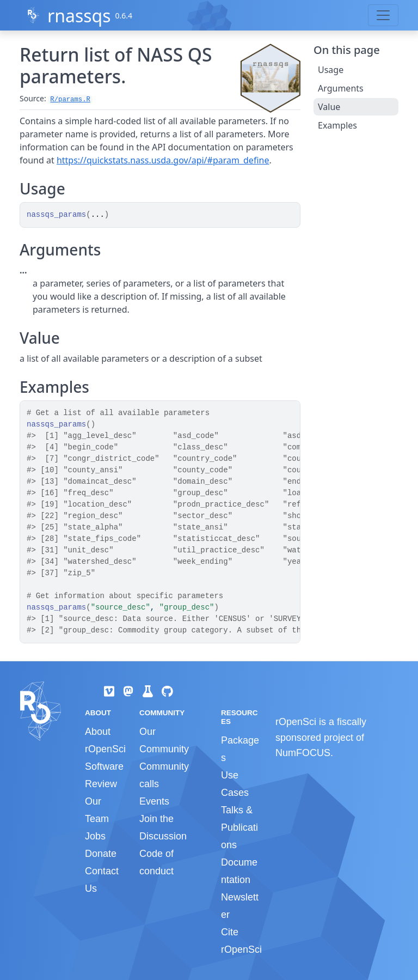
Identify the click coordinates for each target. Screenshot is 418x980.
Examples (337, 125)
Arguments (341, 88)
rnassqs (79, 16)
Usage (331, 70)
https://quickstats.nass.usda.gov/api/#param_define (163, 160)
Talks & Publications (239, 827)
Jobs (95, 836)
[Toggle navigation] (383, 15)
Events (154, 801)
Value (329, 107)
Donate (101, 854)
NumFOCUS (303, 753)
